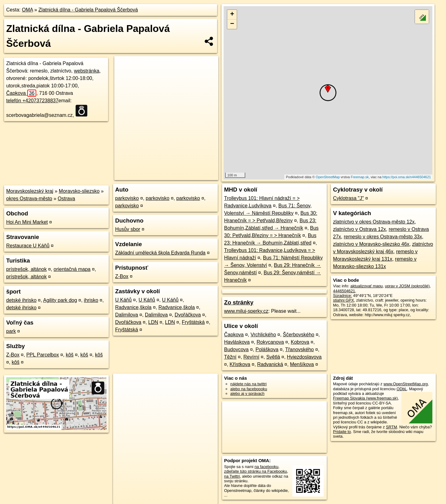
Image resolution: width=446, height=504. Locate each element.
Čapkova (21, 93)
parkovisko (127, 198)
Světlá (273, 357)
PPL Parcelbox (43, 355)
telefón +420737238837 (32, 101)
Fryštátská (193, 322)
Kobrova (300, 342)
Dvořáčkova (188, 315)
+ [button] (232, 15)
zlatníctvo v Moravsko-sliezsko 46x (371, 244)
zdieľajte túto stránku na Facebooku (256, 471)
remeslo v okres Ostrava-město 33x (383, 237)
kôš (70, 355)
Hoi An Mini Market (27, 222)
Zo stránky (239, 302)
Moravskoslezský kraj (30, 191)
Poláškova (267, 349)
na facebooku (267, 467)
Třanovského (300, 349)
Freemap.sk (360, 177)
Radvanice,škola (133, 307)
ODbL (402, 389)
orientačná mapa (72, 269)
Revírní (251, 357)
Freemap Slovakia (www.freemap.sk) (365, 398)
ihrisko (91, 300)
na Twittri (232, 476)
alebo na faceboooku (249, 389)
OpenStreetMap (328, 177)
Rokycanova (270, 342)
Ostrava (66, 199)
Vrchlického (263, 335)
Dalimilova (127, 315)
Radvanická (270, 364)
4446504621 (344, 291)
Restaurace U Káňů (28, 246)
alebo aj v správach (247, 393)
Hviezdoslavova (304, 357)
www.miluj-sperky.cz (246, 311)
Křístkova (240, 364)
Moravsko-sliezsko (79, 191)
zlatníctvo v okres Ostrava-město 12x (374, 222)
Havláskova (237, 342)
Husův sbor (128, 229)
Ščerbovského (298, 335)
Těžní (230, 357)
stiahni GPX (343, 300)
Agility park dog (60, 300)
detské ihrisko (21, 300)
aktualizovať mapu (366, 286)
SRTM (391, 427)
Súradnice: (342, 296)
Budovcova (236, 349)
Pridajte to (342, 432)
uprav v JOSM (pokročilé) (407, 286)
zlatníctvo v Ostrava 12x (359, 229)
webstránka (87, 71)
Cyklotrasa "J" (348, 198)
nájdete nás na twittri (249, 384)
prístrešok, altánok (26, 269)
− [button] (232, 24)
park (11, 331)
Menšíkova (302, 364)
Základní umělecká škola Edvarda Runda (160, 253)
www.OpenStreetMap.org (406, 384)
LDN (153, 322)
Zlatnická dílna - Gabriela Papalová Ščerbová (88, 10)
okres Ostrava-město (29, 199)
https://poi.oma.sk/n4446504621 (407, 177)
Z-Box (13, 355)
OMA (28, 10)
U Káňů (123, 300)
